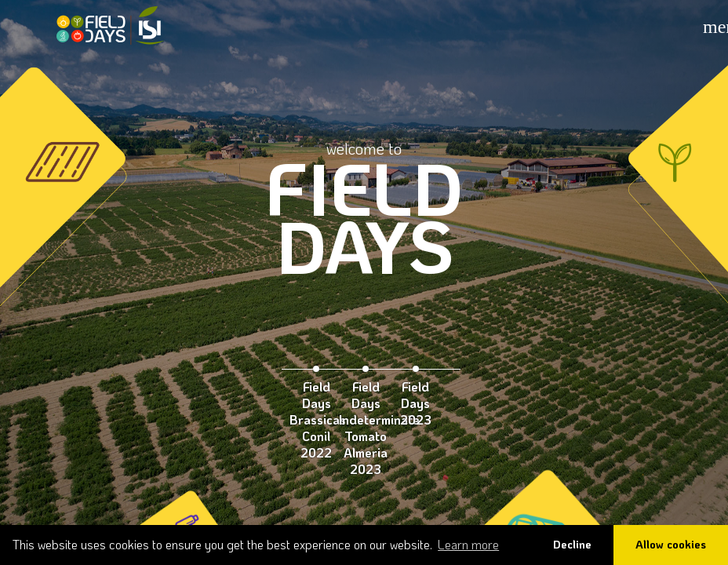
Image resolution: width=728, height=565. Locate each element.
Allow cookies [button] (671, 544)
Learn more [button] (468, 544)
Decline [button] (572, 544)
